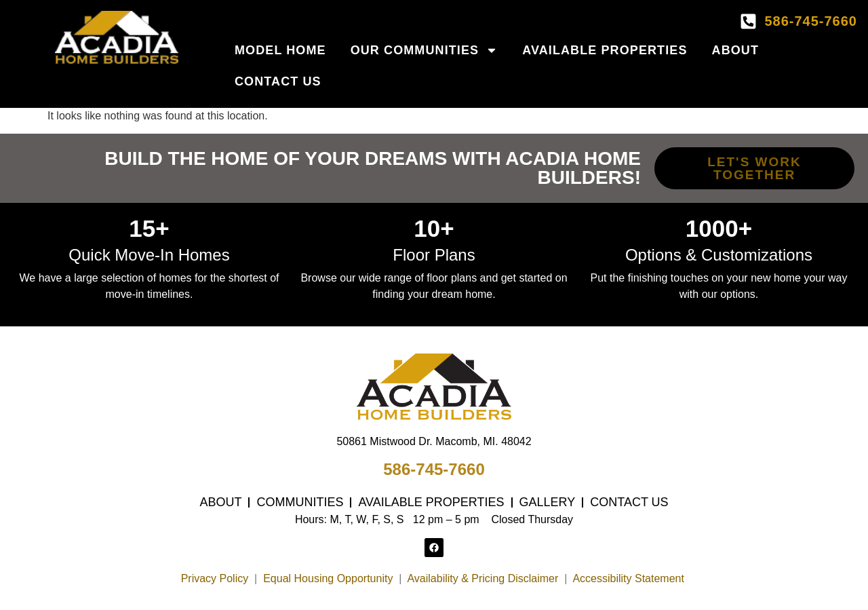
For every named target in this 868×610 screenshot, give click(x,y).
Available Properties (605, 50)
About (736, 50)
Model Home (280, 50)
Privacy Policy (215, 578)
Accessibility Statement (630, 578)
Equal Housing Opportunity (328, 578)
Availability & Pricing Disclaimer (482, 578)
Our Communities (425, 50)
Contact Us (278, 81)
